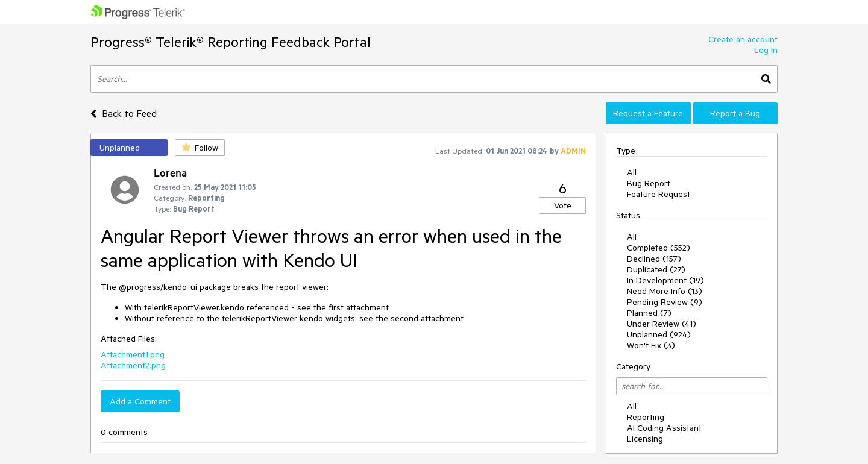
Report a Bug (735, 113)
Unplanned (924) (659, 334)
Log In (766, 50)
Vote (563, 205)
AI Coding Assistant (664, 428)
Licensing (645, 439)
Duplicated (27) (656, 269)
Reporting (646, 417)
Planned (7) (649, 313)
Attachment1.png (133, 354)
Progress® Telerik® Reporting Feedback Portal (231, 42)
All (632, 172)
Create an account (743, 39)
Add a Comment (140, 401)
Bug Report (649, 183)
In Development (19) (665, 280)
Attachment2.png (133, 365)
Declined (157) (654, 259)
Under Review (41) (662, 324)
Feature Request (659, 194)
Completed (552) (659, 248)
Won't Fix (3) (651, 345)
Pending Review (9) (665, 302)
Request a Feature (648, 113)
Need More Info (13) (665, 291)
